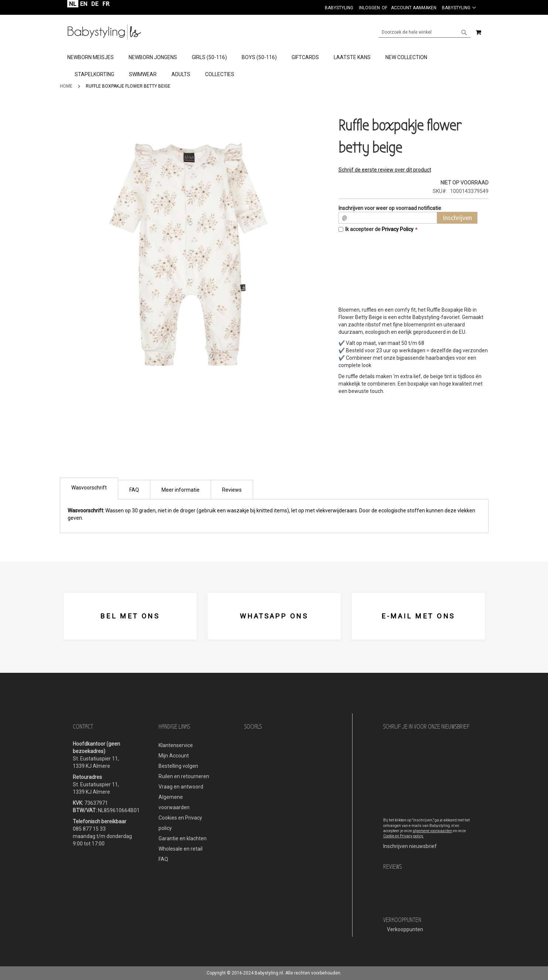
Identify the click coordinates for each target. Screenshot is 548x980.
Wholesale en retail (181, 849)
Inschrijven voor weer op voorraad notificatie (390, 208)
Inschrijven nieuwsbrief (410, 846)
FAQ (134, 490)
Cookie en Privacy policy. (404, 836)
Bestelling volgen (178, 766)
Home (66, 86)
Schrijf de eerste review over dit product (385, 170)
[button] (459, 7)
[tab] (274, 66)
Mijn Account (174, 756)
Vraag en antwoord (181, 787)
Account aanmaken (414, 8)
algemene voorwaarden (433, 831)
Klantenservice (176, 745)
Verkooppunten (405, 929)
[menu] (274, 66)
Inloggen (369, 8)
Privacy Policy (398, 229)
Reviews (232, 490)
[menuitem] (94, 58)
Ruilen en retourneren (184, 776)
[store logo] (104, 32)
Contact (83, 727)
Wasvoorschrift (89, 488)
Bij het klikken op (398, 820)
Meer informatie (181, 490)
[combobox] (425, 32)
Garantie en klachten (183, 838)
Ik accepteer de (379, 229)
